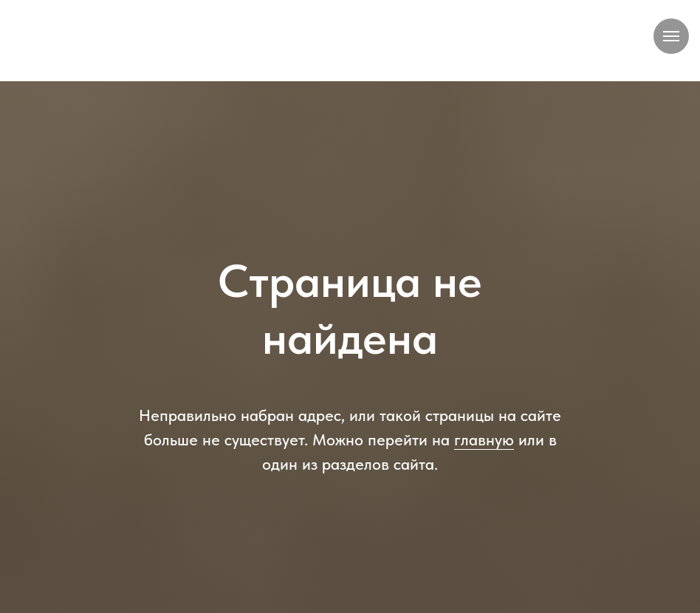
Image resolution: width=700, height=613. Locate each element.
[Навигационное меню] (671, 36)
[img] (350, 41)
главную (484, 439)
